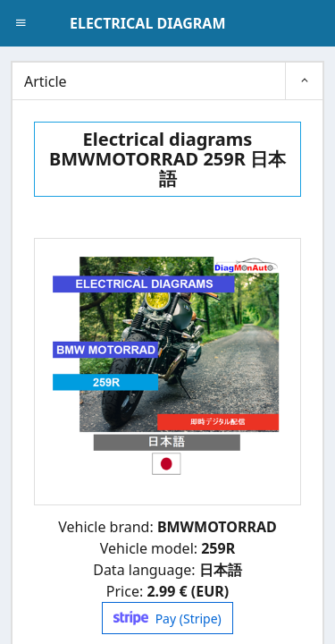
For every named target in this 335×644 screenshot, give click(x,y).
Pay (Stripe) (167, 619)
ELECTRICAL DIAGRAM (147, 23)
